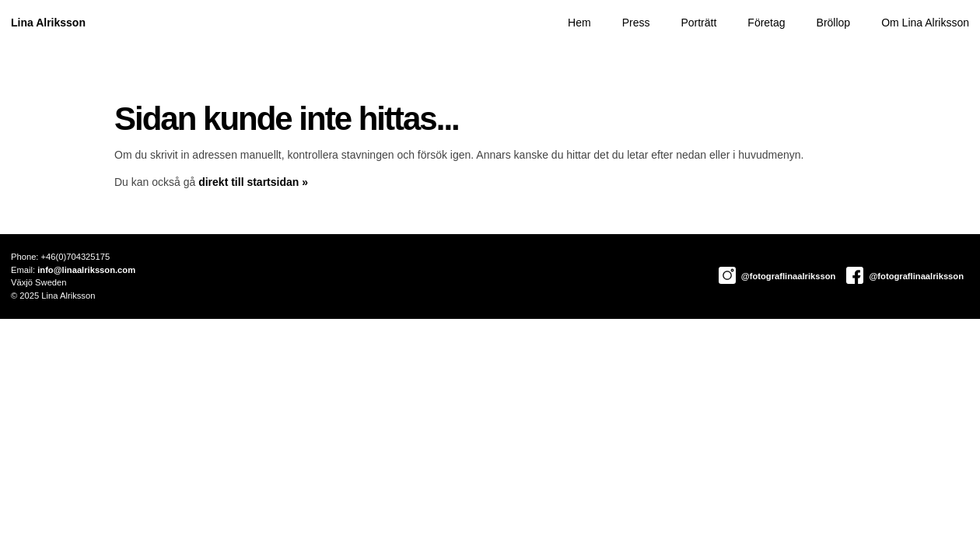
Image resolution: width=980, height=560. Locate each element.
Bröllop (834, 23)
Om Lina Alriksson (925, 23)
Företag (766, 23)
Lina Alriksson (48, 23)
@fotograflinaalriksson (777, 276)
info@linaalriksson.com (86, 270)
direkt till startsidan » (253, 182)
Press (636, 23)
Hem (579, 23)
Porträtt (698, 23)
